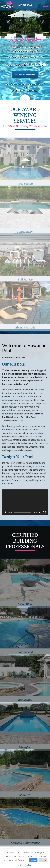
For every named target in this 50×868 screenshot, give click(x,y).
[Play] (6, 512)
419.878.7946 (25, 5)
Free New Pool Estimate (25, 75)
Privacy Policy (25, 865)
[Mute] (40, 512)
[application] (25, 502)
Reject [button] (43, 860)
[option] (25, 50)
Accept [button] (33, 860)
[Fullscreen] (44, 512)
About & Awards (25, 334)
